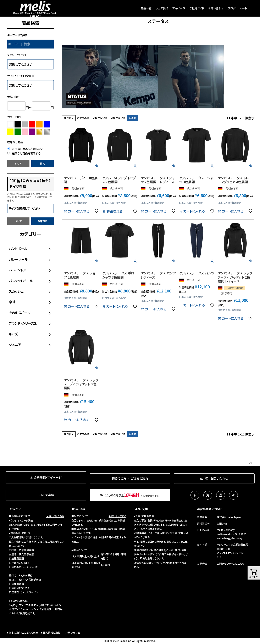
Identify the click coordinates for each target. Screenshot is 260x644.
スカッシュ (16, 291)
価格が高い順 (118, 118)
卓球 (12, 302)
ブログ (232, 8)
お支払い (16, 509)
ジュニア (15, 344)
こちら (177, 542)
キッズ (13, 334)
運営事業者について (210, 509)
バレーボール (18, 259)
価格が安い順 (100, 118)
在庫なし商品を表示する (24, 153)
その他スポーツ (20, 313)
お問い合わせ (216, 8)
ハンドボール (18, 249)
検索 (43, 163)
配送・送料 (79, 509)
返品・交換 (141, 509)
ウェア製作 (162, 8)
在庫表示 (43, 221)
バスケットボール (21, 281)
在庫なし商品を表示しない (25, 149)
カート (243, 8)
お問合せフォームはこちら (231, 563)
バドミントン (17, 270)
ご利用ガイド (197, 8)
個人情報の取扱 (52, 632)
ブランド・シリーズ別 (23, 323)
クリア (18, 163)
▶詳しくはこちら (55, 516)
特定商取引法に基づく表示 (23, 632)
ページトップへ (250, 463)
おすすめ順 (83, 118)
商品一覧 (146, 8)
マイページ (179, 8)
